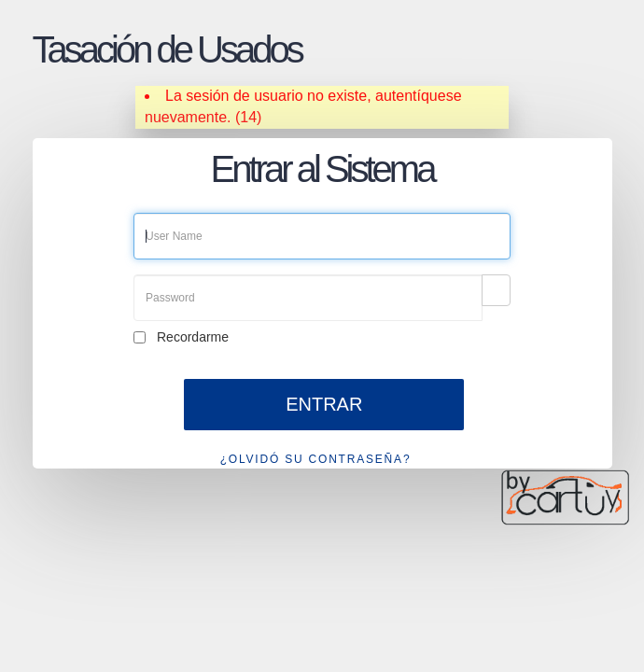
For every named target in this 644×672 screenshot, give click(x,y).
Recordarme (193, 337)
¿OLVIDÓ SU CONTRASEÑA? (316, 459)
